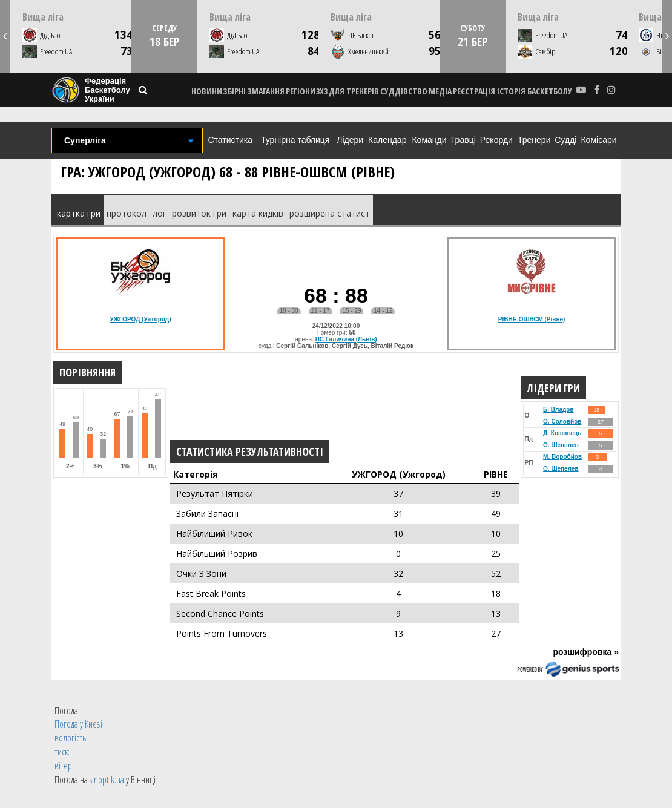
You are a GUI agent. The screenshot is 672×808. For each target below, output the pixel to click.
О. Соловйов (562, 422)
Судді (565, 140)
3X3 (322, 91)
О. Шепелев (561, 445)
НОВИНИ (207, 91)
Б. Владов (558, 409)
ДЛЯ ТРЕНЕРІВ (354, 91)
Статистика (230, 140)
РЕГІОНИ (301, 91)
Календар (387, 140)
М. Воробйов (562, 457)
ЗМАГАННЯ (266, 91)
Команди (429, 140)
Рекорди (496, 140)
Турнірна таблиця (295, 140)
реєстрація (474, 91)
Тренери (534, 140)
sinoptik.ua (107, 780)
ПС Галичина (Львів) (346, 339)
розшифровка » (586, 652)
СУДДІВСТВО (404, 91)
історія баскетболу (535, 91)
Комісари (598, 140)
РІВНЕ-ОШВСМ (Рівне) (532, 319)
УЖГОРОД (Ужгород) (140, 319)
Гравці (463, 140)
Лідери (350, 140)
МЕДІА (440, 91)
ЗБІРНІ (234, 91)
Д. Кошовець (562, 433)
